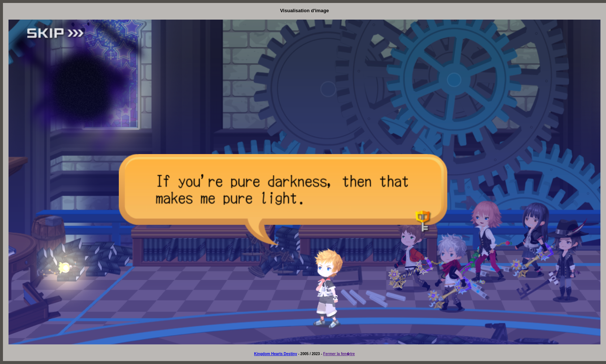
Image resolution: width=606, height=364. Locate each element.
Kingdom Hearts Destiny (276, 354)
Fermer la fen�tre (339, 354)
